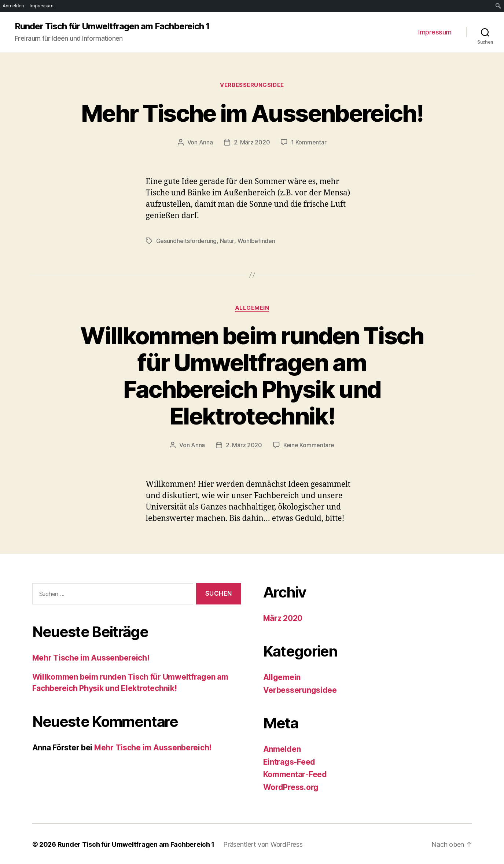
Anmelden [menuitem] (13, 6)
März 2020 (283, 617)
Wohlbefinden (256, 240)
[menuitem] (498, 6)
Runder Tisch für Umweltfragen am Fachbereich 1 (112, 26)
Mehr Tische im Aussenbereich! (252, 113)
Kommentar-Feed (295, 773)
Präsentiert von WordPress (263, 843)
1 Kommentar (309, 142)
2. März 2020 (252, 142)
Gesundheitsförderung (187, 240)
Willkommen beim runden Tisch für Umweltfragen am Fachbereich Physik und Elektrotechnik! (252, 375)
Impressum (435, 32)
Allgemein (252, 307)
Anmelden (282, 748)
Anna (206, 142)
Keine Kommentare (309, 444)
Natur (227, 240)
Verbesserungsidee (252, 85)
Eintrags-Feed (289, 761)
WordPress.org (291, 786)
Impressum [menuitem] (42, 6)
